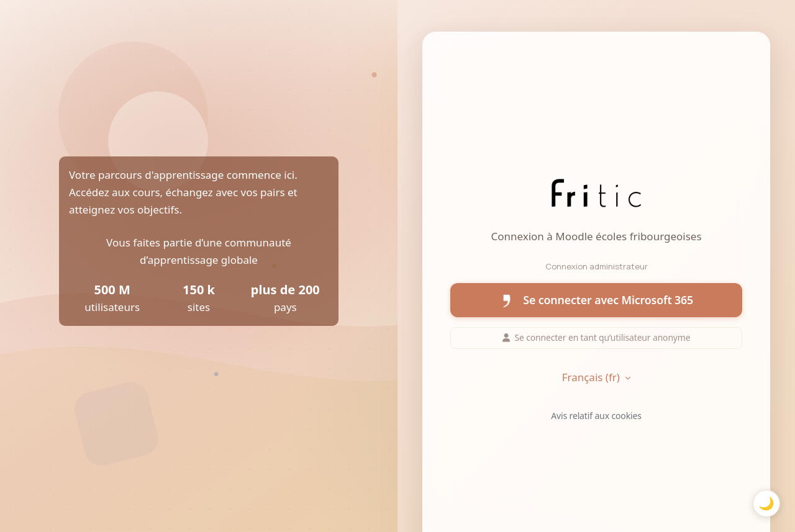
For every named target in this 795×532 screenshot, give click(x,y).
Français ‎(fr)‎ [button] (593, 377)
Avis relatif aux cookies (596, 416)
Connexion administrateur (597, 266)
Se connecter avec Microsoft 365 (596, 300)
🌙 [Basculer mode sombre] (766, 503)
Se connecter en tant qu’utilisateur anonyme (597, 337)
